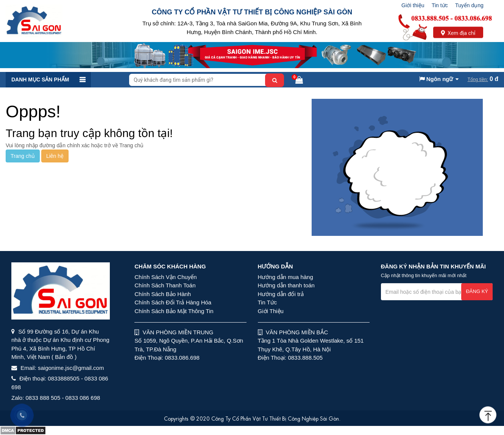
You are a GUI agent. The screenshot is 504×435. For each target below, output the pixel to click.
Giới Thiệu (271, 311)
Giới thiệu (413, 5)
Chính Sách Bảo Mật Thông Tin (174, 311)
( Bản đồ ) (64, 357)
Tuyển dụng (469, 5)
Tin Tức (268, 302)
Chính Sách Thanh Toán (165, 285)
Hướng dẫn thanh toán (286, 285)
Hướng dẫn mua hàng (286, 277)
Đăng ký (477, 291)
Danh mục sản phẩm (40, 80)
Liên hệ (55, 156)
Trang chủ (23, 156)
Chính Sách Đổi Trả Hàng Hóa (173, 302)
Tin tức (440, 5)
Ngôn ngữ (436, 79)
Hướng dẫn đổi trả (281, 294)
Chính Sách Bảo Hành (163, 294)
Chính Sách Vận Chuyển (165, 277)
